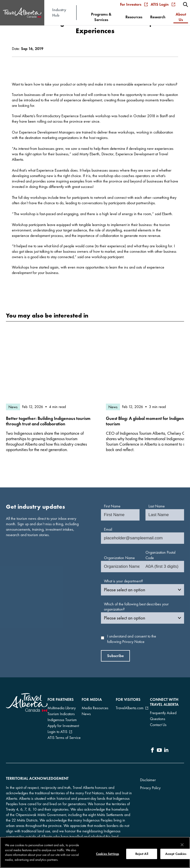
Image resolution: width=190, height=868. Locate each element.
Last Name (157, 506)
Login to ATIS (57, 732)
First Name (112, 506)
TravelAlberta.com (130, 708)
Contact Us (158, 725)
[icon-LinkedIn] (166, 751)
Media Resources (95, 708)
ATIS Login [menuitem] (163, 4)
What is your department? (123, 581)
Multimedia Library (62, 708)
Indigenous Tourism (62, 720)
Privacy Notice (133, 642)
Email (108, 529)
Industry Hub (59, 12)
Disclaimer (148, 780)
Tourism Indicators (61, 714)
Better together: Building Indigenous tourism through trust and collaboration (48, 421)
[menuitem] (186, 4)
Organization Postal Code (160, 555)
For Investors (134, 4)
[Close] (182, 845)
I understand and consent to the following (132, 639)
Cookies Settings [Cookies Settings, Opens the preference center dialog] (107, 855)
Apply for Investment (63, 726)
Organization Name (119, 558)
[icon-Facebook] (152, 751)
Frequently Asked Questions (163, 716)
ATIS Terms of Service (64, 738)
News (86, 714)
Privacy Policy (150, 788)
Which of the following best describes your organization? (136, 607)
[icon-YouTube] (159, 751)
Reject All (142, 855)
